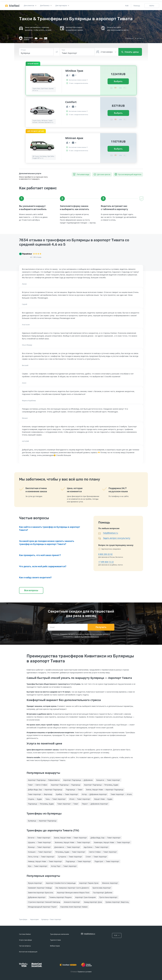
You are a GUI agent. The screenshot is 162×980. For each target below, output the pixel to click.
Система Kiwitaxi (25, 934)
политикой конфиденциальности (87, 637)
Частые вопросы (25, 946)
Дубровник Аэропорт (37, 897)
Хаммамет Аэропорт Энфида (40, 888)
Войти (152, 6)
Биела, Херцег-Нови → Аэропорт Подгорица (105, 790)
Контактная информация (28, 952)
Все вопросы (31, 590)
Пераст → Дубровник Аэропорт (95, 804)
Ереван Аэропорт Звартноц (117, 902)
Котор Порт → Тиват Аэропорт (64, 866)
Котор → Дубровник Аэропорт (94, 794)
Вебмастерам (55, 946)
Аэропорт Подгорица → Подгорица (66, 785)
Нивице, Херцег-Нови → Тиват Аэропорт (45, 861)
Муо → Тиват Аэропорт (38, 866)
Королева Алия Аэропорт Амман (74, 907)
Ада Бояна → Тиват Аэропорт (96, 847)
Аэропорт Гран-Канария (85, 897)
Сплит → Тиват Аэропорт (96, 857)
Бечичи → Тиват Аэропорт (39, 838)
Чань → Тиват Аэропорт (56, 799)
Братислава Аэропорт (102, 888)
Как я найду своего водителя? (35, 578)
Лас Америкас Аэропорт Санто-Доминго (72, 888)
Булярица (45, 919)
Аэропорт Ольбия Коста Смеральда (61, 883)
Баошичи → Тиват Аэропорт (108, 780)
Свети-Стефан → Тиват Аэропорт (103, 852)
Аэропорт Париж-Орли (89, 883)
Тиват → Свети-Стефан (38, 785)
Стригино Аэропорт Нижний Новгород (44, 902)
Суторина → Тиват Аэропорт (70, 857)
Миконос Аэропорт (110, 883)
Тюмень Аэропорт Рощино (60, 897)
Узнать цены (130, 52)
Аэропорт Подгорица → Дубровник (78, 780)
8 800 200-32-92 (105, 554)
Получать (101, 627)
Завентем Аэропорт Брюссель (41, 893)
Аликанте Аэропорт (72, 902)
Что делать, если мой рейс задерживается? (43, 566)
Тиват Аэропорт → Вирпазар (40, 794)
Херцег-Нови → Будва (103, 799)
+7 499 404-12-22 (106, 562)
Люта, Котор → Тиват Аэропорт (41, 857)
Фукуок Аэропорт (35, 883)
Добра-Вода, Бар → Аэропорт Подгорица (45, 790)
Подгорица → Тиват (74, 790)
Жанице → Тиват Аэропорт (39, 847)
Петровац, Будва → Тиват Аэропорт (70, 852)
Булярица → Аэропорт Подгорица (42, 821)
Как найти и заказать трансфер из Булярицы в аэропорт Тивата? (50, 528)
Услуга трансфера (25, 940)
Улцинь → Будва (35, 799)
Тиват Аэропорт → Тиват (68, 804)
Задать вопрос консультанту (117, 538)
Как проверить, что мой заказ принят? (40, 555)
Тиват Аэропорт (55, 919)
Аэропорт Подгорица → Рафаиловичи (44, 780)
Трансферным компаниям (59, 934)
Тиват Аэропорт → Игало (121, 794)
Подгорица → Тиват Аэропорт (78, 861)
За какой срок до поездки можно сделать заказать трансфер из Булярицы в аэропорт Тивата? (47, 543)
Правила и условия (85, 972)
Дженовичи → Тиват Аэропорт (67, 847)
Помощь (137, 6)
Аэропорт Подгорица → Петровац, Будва (101, 785)
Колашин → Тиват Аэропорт (40, 852)
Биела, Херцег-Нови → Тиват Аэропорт (70, 838)
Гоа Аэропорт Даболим (103, 893)
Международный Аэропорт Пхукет (42, 907)
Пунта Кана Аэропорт (108, 897)
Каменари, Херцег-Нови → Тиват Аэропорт (112, 842)
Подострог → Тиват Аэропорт (107, 861)
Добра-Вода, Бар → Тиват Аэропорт (106, 838)
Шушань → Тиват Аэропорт (39, 842)
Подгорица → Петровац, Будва (41, 804)
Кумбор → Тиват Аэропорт (67, 794)
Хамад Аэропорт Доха (93, 902)
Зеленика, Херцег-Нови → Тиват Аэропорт (72, 842)
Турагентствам (55, 940)
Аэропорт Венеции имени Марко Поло (73, 893)
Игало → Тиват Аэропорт (80, 799)
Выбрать (118, 81)
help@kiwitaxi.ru (111, 533)
